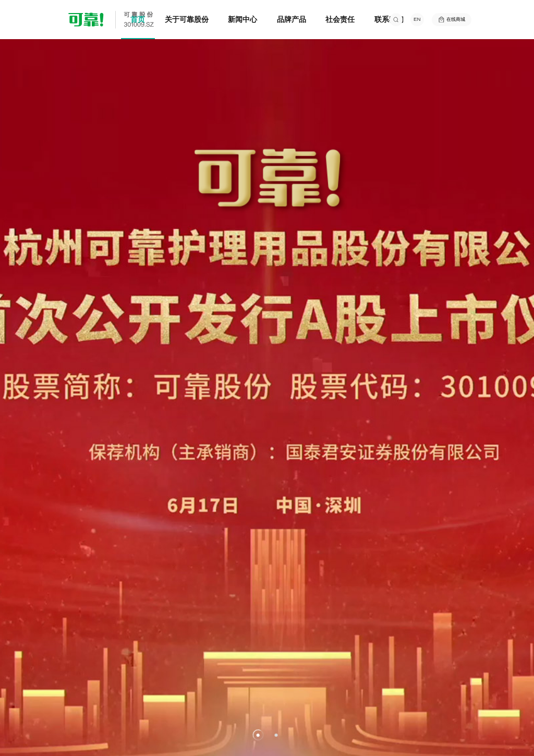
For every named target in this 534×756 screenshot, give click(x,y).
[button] (258, 735)
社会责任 (340, 19)
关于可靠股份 (187, 19)
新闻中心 (242, 19)
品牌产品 (292, 19)
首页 (138, 19)
